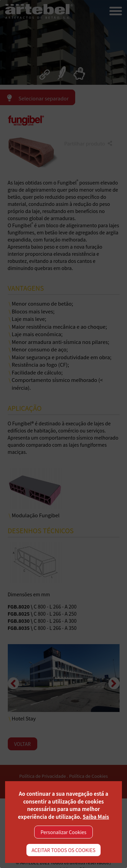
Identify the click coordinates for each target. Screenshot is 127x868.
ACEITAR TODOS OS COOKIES (63, 850)
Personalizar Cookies (63, 832)
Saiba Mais (96, 817)
